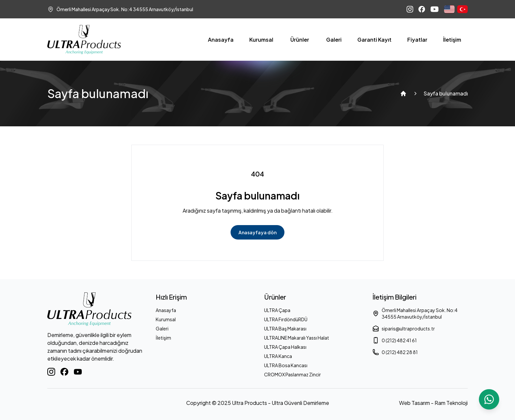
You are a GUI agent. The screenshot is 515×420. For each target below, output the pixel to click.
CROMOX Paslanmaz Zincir (292, 374)
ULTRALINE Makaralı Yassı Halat (297, 338)
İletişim (452, 40)
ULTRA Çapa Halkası (285, 347)
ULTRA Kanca (278, 356)
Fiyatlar (417, 40)
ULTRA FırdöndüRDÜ (286, 319)
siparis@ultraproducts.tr (404, 328)
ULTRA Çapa (277, 310)
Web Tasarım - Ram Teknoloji (433, 403)
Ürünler (300, 40)
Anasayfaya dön (257, 232)
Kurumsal (261, 40)
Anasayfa (221, 40)
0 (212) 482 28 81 (395, 352)
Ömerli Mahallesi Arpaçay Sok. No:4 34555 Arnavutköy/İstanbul (415, 313)
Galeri (334, 40)
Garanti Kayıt (374, 40)
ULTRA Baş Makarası (285, 328)
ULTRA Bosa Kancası (286, 365)
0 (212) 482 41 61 (395, 340)
